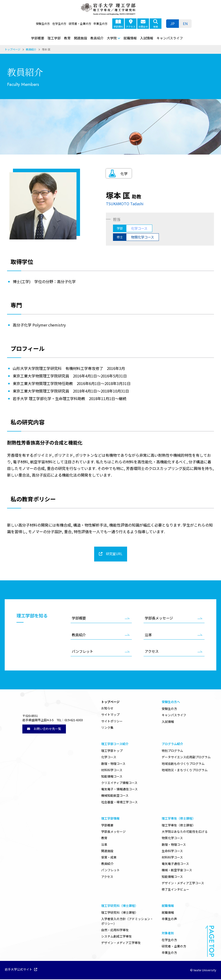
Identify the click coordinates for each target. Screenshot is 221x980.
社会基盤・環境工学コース (119, 803)
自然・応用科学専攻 (115, 931)
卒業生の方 (100, 23)
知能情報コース (112, 777)
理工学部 (54, 38)
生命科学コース (172, 852)
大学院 (112, 38)
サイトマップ (110, 715)
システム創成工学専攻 (117, 937)
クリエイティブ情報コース (119, 783)
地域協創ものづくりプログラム (183, 764)
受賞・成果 (109, 858)
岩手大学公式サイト (21, 970)
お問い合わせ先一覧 (44, 745)
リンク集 (107, 728)
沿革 (148, 635)
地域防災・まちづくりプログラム (185, 771)
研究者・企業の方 (80, 23)
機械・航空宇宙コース (177, 871)
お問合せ (143, 24)
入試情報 (147, 38)
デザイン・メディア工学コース (183, 884)
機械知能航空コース (115, 796)
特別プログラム (172, 751)
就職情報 (130, 38)
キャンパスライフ (170, 38)
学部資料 (118, 24)
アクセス (131, 24)
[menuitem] (185, 24)
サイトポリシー (112, 722)
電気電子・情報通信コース (119, 790)
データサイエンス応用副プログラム (186, 758)
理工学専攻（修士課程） (179, 826)
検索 (156, 24)
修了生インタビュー (175, 890)
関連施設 (80, 38)
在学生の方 (59, 23)
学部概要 (38, 38)
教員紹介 (97, 38)
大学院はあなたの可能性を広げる (185, 832)
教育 (67, 38)
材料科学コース (112, 771)
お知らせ (107, 709)
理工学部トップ (112, 751)
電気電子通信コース (175, 864)
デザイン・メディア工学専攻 (121, 943)
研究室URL (114, 554)
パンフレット (82, 652)
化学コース (109, 758)
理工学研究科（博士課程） (120, 913)
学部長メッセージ (159, 619)
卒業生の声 (169, 919)
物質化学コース (172, 839)
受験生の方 (43, 23)
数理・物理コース (113, 764)
